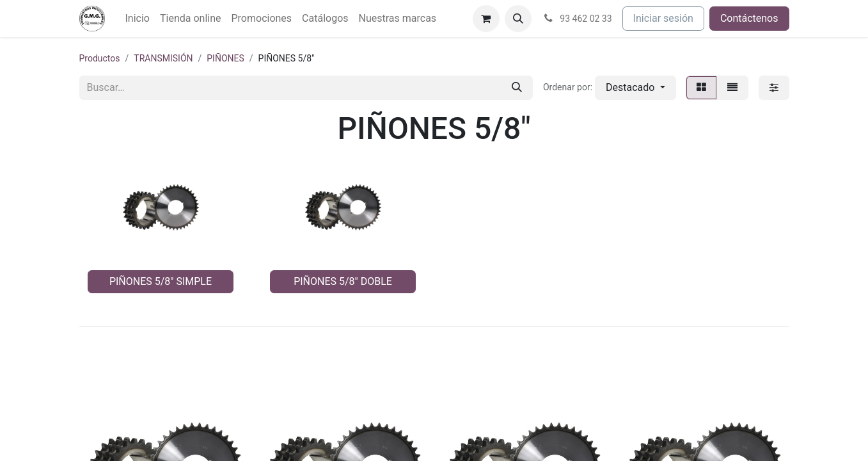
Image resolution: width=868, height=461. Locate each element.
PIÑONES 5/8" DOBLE (343, 281)
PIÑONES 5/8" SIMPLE (161, 281)
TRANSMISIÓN (163, 58)
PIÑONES (225, 58)
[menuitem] (138, 19)
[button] (518, 19)
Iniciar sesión (663, 18)
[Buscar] (517, 88)
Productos (100, 58)
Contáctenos (749, 18)
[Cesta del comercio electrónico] (486, 19)
